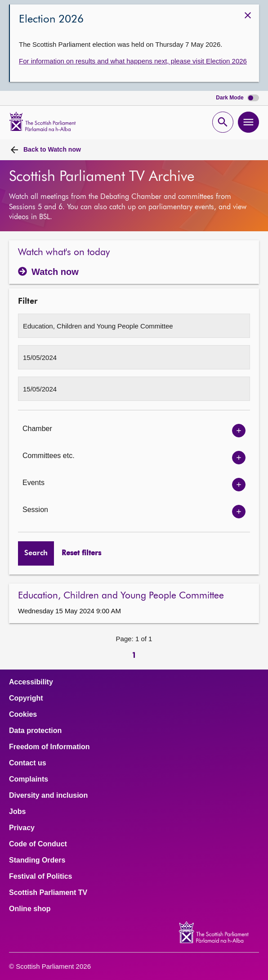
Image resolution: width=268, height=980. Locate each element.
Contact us (28, 763)
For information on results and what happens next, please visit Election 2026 (133, 61)
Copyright (26, 698)
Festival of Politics (40, 877)
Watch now (52, 149)
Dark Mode (237, 98)
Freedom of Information (49, 747)
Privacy (22, 828)
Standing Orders (37, 860)
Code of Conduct (38, 844)
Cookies (23, 715)
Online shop (30, 909)
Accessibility (31, 682)
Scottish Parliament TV (48, 893)
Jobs (17, 812)
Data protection (35, 731)
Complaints (29, 779)
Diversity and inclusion (48, 796)
